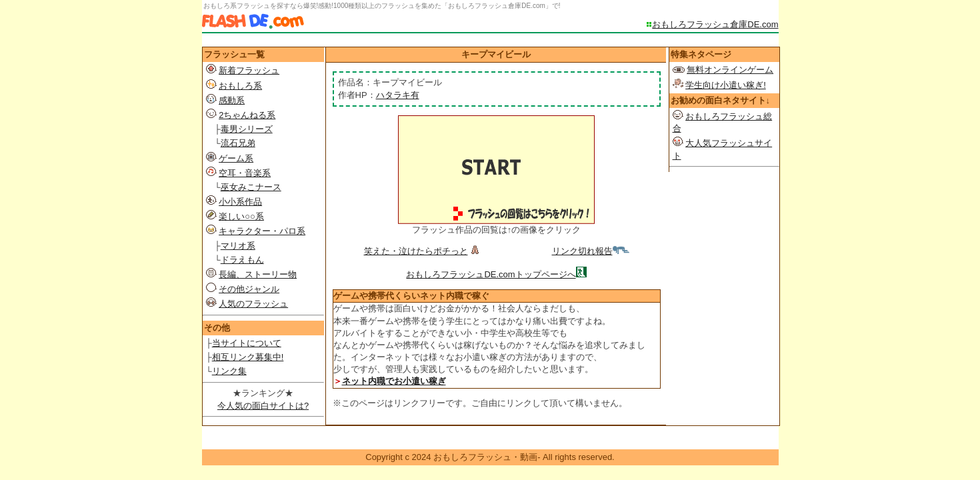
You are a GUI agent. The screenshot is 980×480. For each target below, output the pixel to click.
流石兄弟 (238, 143)
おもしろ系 (240, 86)
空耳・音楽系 (245, 173)
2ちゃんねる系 (247, 115)
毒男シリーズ (247, 129)
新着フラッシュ (249, 70)
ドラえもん (242, 260)
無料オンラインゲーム (730, 70)
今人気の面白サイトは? (263, 406)
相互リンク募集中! (248, 357)
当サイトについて (247, 343)
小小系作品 (240, 202)
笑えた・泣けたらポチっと (423, 251)
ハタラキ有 (398, 95)
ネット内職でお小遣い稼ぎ (394, 381)
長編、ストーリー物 (258, 274)
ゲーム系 (236, 158)
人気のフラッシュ (253, 304)
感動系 (232, 100)
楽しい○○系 (241, 216)
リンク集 (229, 371)
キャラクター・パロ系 (262, 231)
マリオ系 (238, 246)
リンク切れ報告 (591, 251)
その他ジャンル (249, 289)
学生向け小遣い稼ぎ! (726, 85)
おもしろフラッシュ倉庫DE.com (715, 24)
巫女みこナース (251, 187)
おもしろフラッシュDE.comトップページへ (491, 274)
